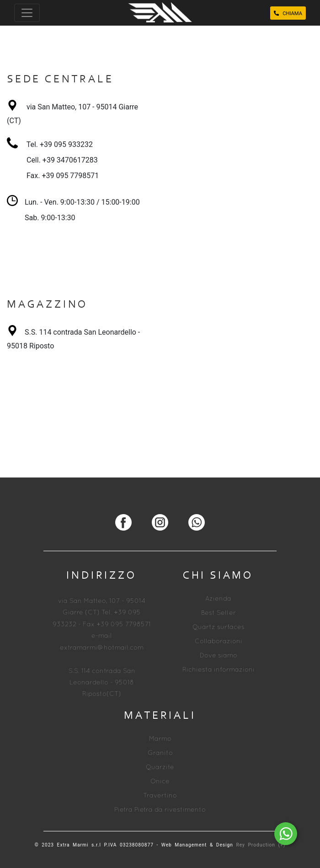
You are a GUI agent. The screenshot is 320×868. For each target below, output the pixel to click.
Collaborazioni (219, 642)
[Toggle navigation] (27, 13)
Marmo (160, 739)
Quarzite (160, 768)
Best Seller (219, 613)
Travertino (160, 796)
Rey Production (257, 845)
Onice (160, 782)
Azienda (218, 599)
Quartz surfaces (219, 627)
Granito (160, 753)
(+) (282, 845)
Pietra (123, 810)
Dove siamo (219, 656)
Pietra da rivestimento (170, 810)
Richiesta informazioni (219, 670)
